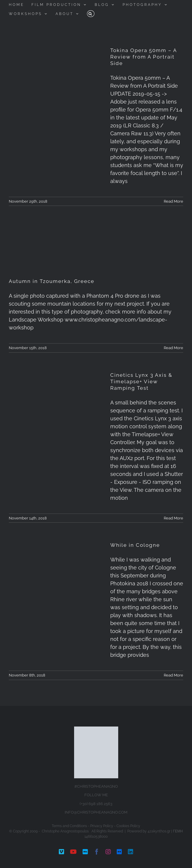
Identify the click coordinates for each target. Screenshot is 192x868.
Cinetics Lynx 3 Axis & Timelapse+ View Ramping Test (141, 381)
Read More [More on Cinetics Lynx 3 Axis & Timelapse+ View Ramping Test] (173, 518)
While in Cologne (135, 545)
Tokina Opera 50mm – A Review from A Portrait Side (143, 57)
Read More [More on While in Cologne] (173, 675)
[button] (91, 14)
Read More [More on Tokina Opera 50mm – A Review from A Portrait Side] (173, 201)
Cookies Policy (128, 826)
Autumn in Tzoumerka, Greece (52, 281)
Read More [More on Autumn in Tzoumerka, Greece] (173, 348)
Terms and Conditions (69, 826)
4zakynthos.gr (159, 831)
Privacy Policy (102, 826)
